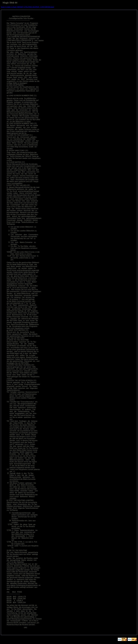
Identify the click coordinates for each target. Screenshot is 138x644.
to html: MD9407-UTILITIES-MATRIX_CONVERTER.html (33, 7)
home (3, 7)
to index (8, 7)
